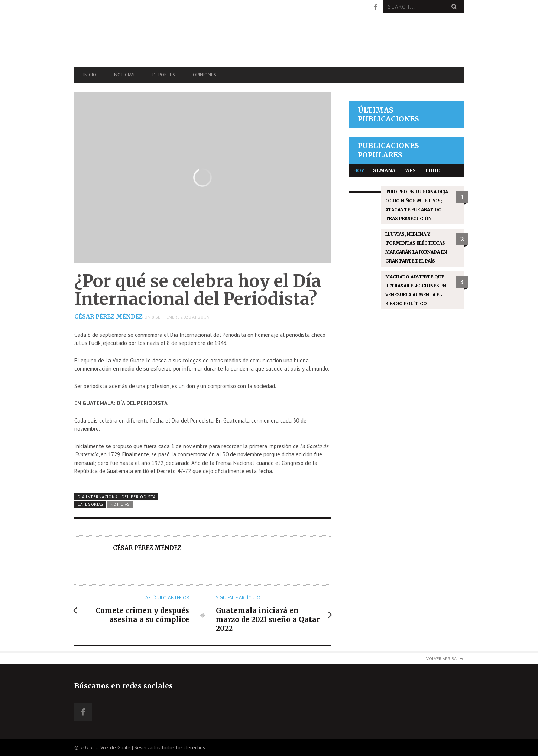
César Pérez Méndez (108, 317)
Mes (410, 171)
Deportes (164, 75)
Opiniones (205, 75)
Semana (384, 171)
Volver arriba (441, 659)
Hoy (359, 171)
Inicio (90, 75)
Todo (433, 171)
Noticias (124, 75)
